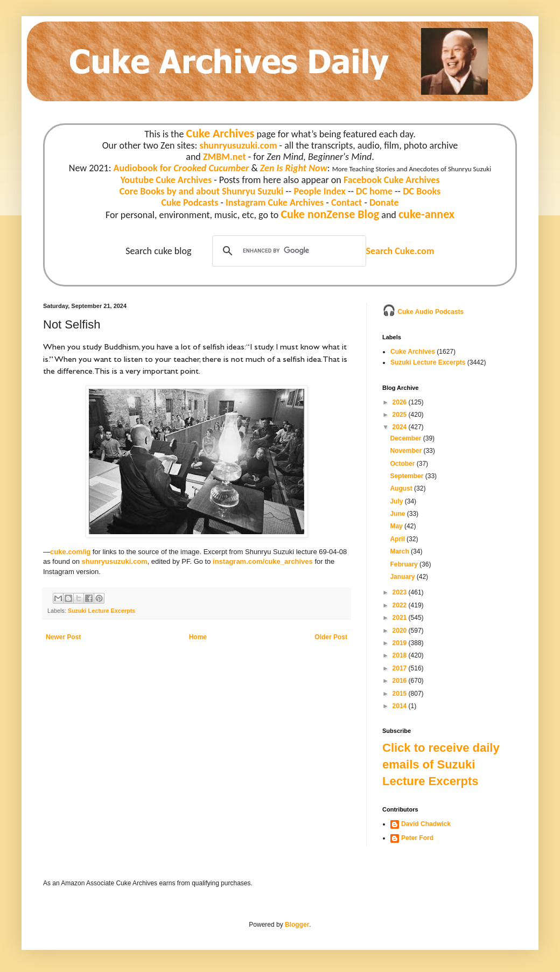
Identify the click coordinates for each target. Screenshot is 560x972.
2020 (401, 631)
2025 (401, 415)
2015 (401, 694)
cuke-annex (426, 214)
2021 (401, 618)
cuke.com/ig (70, 552)
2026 (401, 402)
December (406, 438)
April (398, 539)
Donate (384, 202)
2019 (401, 643)
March (400, 551)
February (405, 564)
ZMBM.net (225, 157)
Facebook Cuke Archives (392, 180)
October (403, 464)
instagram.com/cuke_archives (263, 561)
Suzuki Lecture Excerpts (101, 611)
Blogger (297, 925)
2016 (401, 681)
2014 (401, 706)
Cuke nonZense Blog (330, 214)
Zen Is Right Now (294, 168)
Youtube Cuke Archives (166, 180)
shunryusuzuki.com (239, 145)
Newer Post (63, 637)
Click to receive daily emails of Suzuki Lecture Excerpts (441, 764)
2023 (401, 592)
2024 (401, 427)
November (407, 451)
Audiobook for (181, 168)
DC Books (422, 191)
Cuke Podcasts (190, 202)
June (398, 514)
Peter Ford (417, 838)
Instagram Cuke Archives (275, 202)
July (397, 501)
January (403, 577)
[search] (288, 251)
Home (198, 637)
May (397, 526)
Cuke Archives (220, 133)
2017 (401, 668)
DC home (374, 191)
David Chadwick (426, 824)
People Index (319, 191)
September (407, 476)
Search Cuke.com (400, 251)
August (402, 488)
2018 (401, 655)
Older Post (331, 637)
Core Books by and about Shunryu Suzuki (202, 191)
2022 (401, 605)
